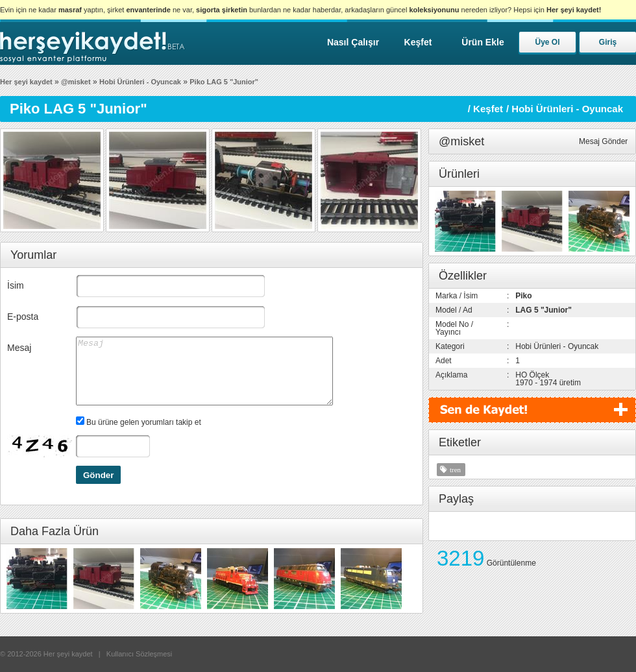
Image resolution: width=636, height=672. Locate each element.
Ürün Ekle (483, 42)
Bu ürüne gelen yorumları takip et (144, 422)
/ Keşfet (485, 109)
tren (455, 470)
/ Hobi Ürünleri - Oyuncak (565, 109)
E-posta (23, 317)
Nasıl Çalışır (353, 42)
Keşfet (418, 42)
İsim (16, 285)
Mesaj (19, 348)
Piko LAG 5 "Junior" (224, 82)
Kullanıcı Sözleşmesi (140, 654)
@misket (76, 82)
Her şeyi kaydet (26, 82)
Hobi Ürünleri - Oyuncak (140, 82)
